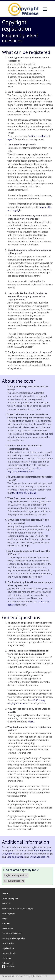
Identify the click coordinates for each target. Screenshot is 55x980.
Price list (6, 894)
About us (6, 903)
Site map (6, 923)
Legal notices (8, 948)
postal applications (15, 857)
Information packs (10, 898)
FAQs (4, 918)
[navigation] (45, 9)
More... (31, 722)
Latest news (7, 928)
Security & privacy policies (13, 938)
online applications (39, 857)
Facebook (8, 966)
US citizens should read (24, 493)
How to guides (8, 913)
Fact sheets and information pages (17, 908)
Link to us (6, 958)
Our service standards (12, 933)
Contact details (9, 953)
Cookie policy (8, 943)
